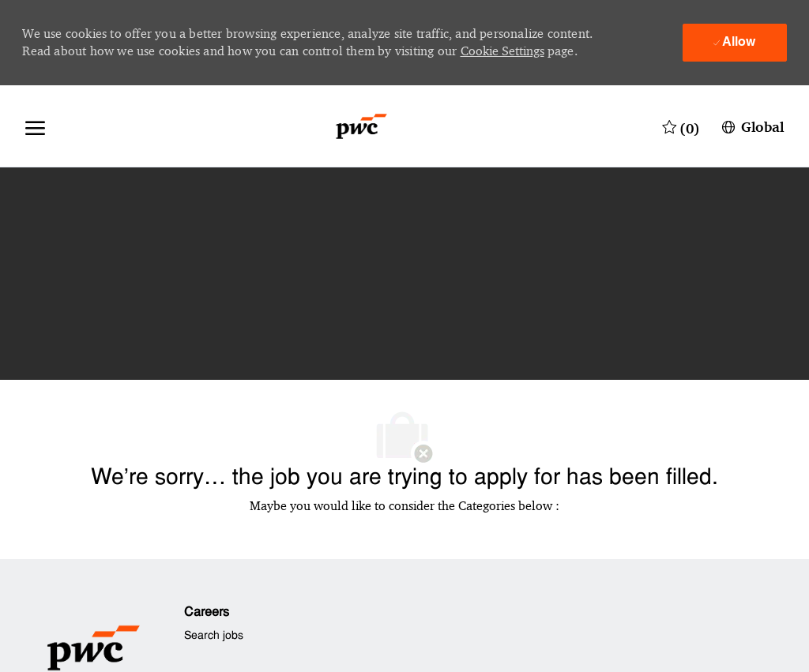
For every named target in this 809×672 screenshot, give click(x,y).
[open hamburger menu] (35, 126)
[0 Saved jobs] (681, 126)
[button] (751, 126)
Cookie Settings (502, 51)
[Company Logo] (361, 126)
